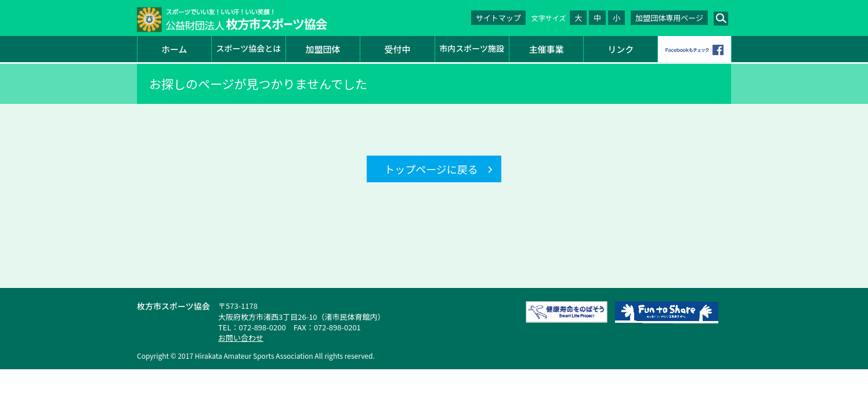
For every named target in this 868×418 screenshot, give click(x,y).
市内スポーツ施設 (472, 48)
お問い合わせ (241, 338)
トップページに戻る (431, 169)
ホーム (174, 49)
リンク (621, 49)
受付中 (397, 49)
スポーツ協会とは (249, 48)
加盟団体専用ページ (669, 18)
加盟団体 (323, 49)
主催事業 (546, 49)
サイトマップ (498, 18)
